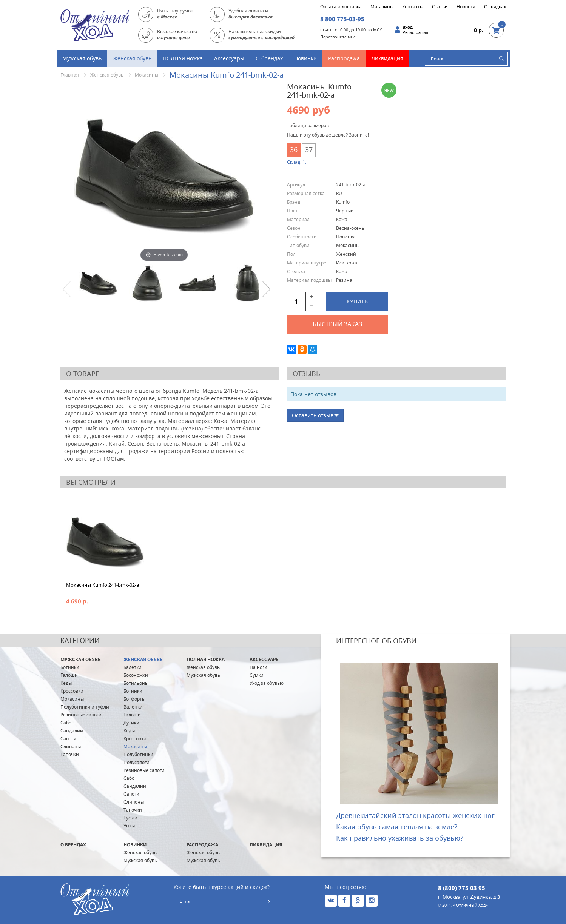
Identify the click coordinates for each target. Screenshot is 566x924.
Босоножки (136, 675)
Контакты (413, 7)
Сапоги (68, 739)
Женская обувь (132, 58)
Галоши (69, 675)
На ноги (258, 667)
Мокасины (147, 75)
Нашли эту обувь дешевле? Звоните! (328, 135)
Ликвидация (387, 58)
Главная (70, 75)
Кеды (66, 683)
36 (294, 149)
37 (309, 149)
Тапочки (70, 754)
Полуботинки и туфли (85, 707)
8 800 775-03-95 (342, 19)
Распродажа (344, 58)
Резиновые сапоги (81, 715)
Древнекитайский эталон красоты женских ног (415, 815)
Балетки (133, 667)
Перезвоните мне (338, 37)
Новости (466, 7)
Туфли (130, 818)
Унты (129, 826)
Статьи (440, 7)
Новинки (305, 58)
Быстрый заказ (337, 324)
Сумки (257, 675)
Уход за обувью (267, 683)
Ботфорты (134, 699)
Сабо (66, 723)
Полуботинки (138, 754)
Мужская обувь (82, 58)
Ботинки (70, 667)
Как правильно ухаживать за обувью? (400, 838)
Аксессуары (229, 58)
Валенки (133, 707)
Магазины (382, 7)
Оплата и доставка (341, 7)
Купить (357, 301)
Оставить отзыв (313, 415)
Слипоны (71, 746)
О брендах (269, 58)
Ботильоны (136, 683)
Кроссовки (72, 691)
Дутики (131, 723)
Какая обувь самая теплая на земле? (397, 827)
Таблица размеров (308, 125)
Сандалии (72, 731)
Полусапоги (136, 762)
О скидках (495, 7)
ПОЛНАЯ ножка (183, 58)
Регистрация (415, 32)
